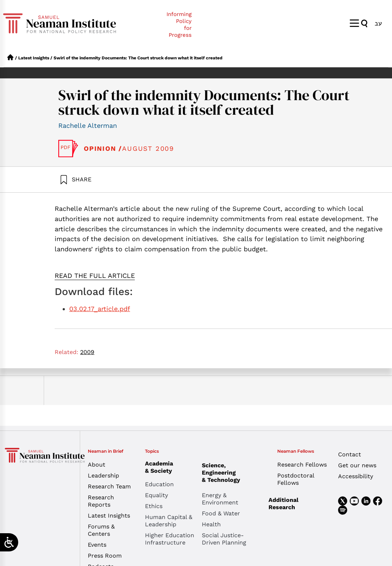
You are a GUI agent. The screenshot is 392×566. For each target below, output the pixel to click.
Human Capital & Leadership (169, 521)
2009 (87, 352)
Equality (156, 495)
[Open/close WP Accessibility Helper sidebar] (9, 542)
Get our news (357, 465)
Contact (350, 454)
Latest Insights (34, 58)
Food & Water (221, 513)
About (97, 465)
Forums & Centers (101, 530)
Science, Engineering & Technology (230, 473)
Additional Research (283, 504)
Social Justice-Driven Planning (224, 539)
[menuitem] (378, 23)
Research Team (109, 486)
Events (97, 545)
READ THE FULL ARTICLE (95, 276)
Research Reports (101, 501)
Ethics (154, 506)
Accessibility (356, 476)
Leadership (103, 475)
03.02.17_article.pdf (100, 309)
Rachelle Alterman (88, 125)
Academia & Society (161, 467)
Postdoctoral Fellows (296, 479)
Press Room (105, 556)
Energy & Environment (220, 499)
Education (159, 484)
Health (211, 524)
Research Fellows (302, 465)
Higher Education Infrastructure (170, 539)
